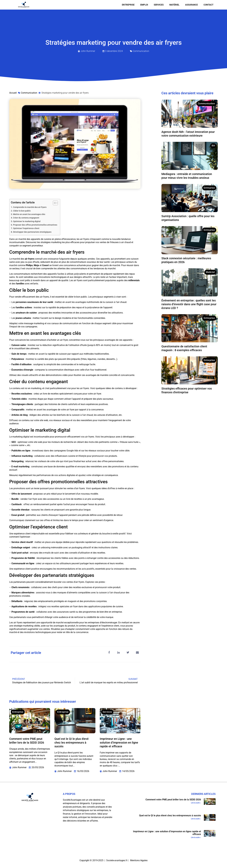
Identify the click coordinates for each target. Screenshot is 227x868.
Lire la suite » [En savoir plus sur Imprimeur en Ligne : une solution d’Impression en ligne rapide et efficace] (196, 837)
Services (159, 5)
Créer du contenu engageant (26, 218)
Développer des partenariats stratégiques (32, 232)
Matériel (174, 5)
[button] (109, 653)
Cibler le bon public (22, 211)
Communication (141, 51)
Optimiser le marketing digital (27, 221)
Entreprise (128, 5)
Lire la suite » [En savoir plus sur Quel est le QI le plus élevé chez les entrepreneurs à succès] (196, 819)
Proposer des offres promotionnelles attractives (35, 225)
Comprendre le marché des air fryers (30, 207)
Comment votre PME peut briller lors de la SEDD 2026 (173, 800)
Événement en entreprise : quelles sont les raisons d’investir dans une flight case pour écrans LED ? (189, 304)
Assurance (191, 5)
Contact (208, 5)
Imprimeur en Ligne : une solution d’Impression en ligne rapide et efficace (119, 743)
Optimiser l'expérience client (26, 228)
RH (213, 146)
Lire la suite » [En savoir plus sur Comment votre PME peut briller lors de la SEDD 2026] (196, 803)
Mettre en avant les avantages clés (29, 214)
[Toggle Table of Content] (54, 203)
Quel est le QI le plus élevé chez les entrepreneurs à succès (72, 743)
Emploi (144, 5)
